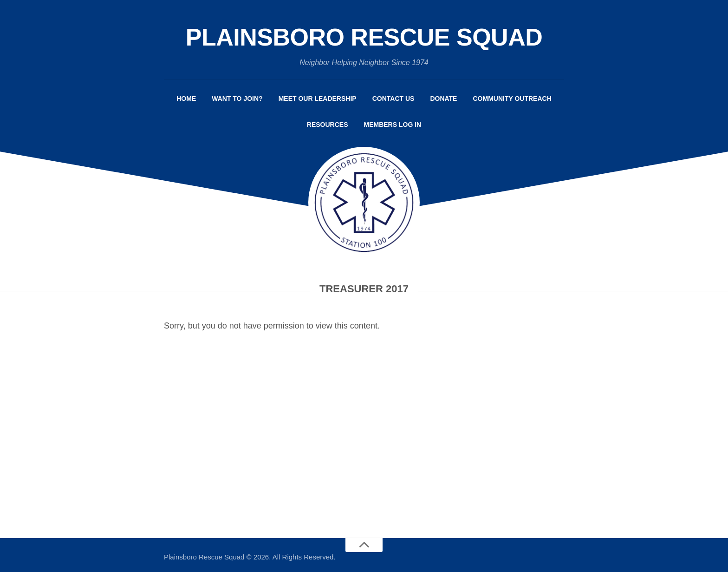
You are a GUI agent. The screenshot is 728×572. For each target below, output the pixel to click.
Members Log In (393, 125)
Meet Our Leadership (318, 99)
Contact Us (393, 99)
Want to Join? (237, 99)
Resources (328, 125)
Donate (443, 99)
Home (186, 99)
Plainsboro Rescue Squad (364, 37)
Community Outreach (512, 99)
